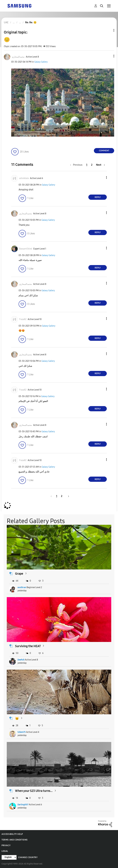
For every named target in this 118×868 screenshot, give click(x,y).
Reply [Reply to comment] (98, 197)
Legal (5, 851)
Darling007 (23, 805)
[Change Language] (9, 857)
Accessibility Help (12, 834)
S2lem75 (22, 732)
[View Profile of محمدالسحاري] (18, 57)
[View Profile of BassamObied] (26, 249)
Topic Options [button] (109, 30)
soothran (22, 587)
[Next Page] (100, 165)
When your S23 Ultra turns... (34, 791)
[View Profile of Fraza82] (23, 319)
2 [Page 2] (92, 165)
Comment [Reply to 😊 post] (104, 151)
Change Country (28, 857)
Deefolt (21, 660)
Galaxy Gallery (41, 62)
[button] (109, 56)
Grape (19, 574)
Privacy (6, 845)
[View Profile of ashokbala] (24, 178)
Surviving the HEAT (28, 646)
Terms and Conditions (15, 840)
